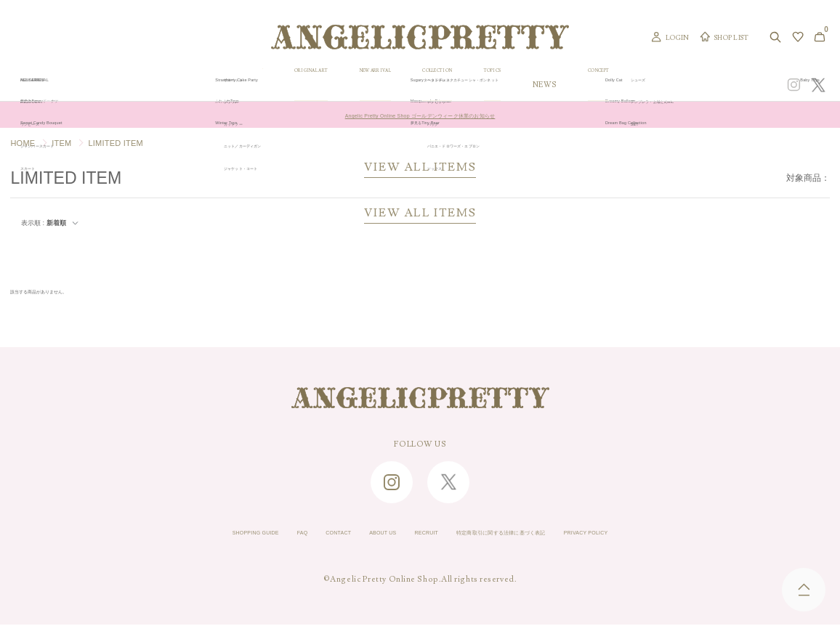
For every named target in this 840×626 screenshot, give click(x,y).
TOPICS (572, 85)
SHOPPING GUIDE (177, 534)
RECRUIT (418, 534)
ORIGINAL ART (332, 85)
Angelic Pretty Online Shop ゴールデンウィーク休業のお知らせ (420, 115)
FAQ (245, 534)
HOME (23, 143)
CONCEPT (691, 85)
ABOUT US (356, 534)
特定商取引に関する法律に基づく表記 (533, 534)
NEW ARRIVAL (418, 85)
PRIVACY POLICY (665, 534)
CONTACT (294, 534)
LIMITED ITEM (115, 143)
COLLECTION (502, 85)
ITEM (61, 143)
